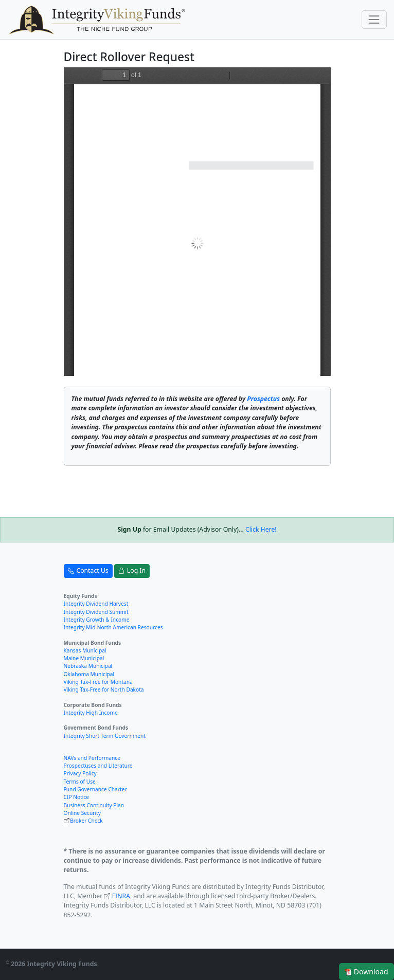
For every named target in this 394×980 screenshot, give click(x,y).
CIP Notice (77, 797)
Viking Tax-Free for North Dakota (104, 689)
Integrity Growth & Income (97, 620)
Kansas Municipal (85, 650)
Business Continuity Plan (94, 805)
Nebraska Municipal (88, 666)
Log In (132, 571)
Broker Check (86, 821)
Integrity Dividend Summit (96, 612)
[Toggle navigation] (374, 19)
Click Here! (261, 529)
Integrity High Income (91, 713)
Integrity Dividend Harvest (96, 604)
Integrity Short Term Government (105, 736)
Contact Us (88, 571)
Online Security (82, 813)
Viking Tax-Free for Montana (98, 682)
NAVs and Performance (92, 758)
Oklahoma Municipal (89, 674)
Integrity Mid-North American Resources (113, 627)
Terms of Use (80, 782)
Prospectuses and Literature (98, 766)
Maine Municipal (84, 658)
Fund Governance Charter (95, 789)
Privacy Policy (80, 773)
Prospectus (263, 399)
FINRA (121, 896)
